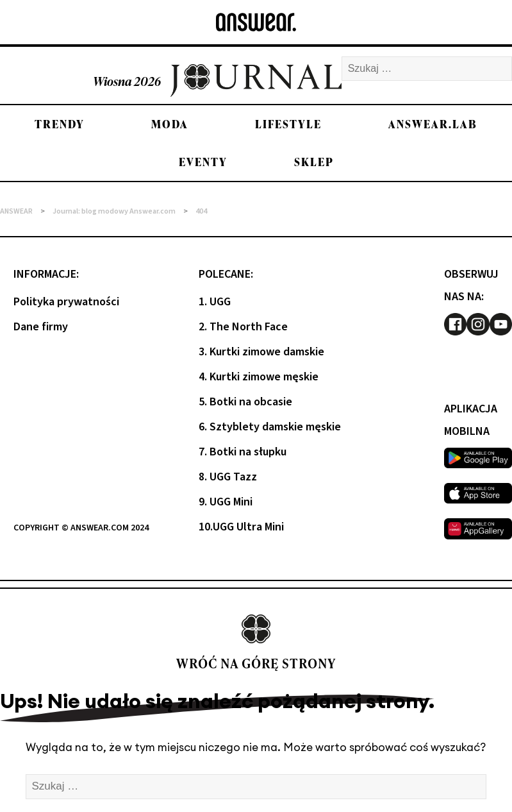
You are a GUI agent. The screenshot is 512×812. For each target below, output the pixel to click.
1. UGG (215, 302)
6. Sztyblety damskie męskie (270, 427)
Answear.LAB (433, 124)
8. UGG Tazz (228, 477)
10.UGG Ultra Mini (241, 527)
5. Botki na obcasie (245, 402)
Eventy (203, 162)
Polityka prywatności (66, 302)
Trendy (60, 124)
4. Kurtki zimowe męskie (259, 377)
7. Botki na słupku (243, 452)
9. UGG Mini (226, 502)
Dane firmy (41, 327)
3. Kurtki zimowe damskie (261, 352)
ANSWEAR (16, 211)
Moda (170, 124)
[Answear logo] (256, 22)
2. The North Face (243, 327)
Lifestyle (288, 124)
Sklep (314, 162)
